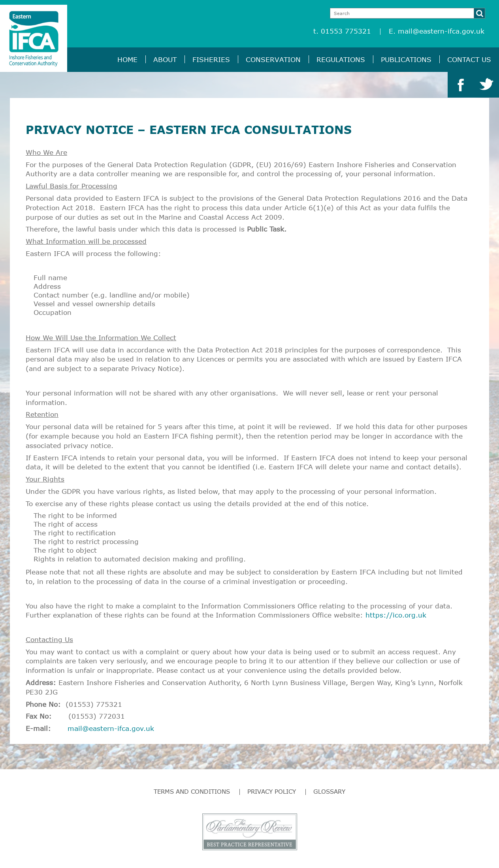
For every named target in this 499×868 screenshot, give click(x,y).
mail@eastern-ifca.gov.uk (441, 31)
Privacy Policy (272, 791)
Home (127, 59)
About (165, 59)
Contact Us (469, 59)
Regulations (341, 59)
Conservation (273, 59)
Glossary (329, 791)
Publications (406, 59)
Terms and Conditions (192, 791)
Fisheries (211, 59)
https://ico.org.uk (396, 615)
